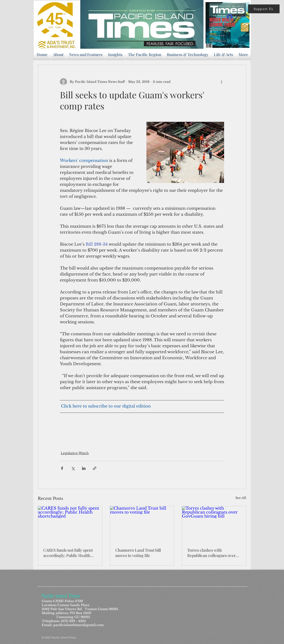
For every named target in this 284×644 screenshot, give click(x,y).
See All (241, 498)
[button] (264, 9)
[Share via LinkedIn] (84, 468)
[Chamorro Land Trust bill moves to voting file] (142, 524)
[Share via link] (95, 468)
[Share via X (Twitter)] (73, 468)
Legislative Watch (75, 453)
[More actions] (221, 82)
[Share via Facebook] (62, 468)
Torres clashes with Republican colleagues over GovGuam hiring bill (211, 553)
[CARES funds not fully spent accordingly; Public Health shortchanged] (70, 524)
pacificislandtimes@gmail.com (78, 625)
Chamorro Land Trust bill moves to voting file (138, 553)
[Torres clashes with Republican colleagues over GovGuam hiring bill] (214, 524)
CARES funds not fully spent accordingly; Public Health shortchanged (68, 553)
